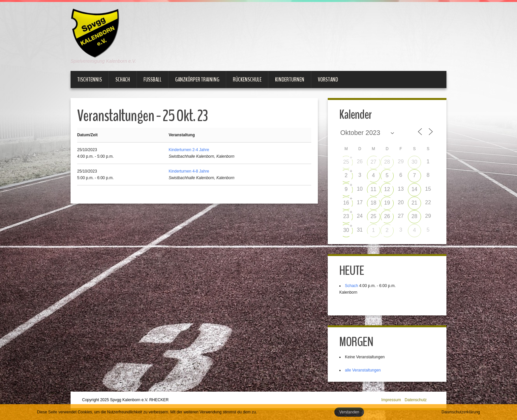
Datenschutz (416, 400)
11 (374, 189)
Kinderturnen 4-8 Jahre (189, 171)
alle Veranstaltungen (363, 370)
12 (387, 189)
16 (346, 203)
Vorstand (328, 80)
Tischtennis (90, 80)
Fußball (152, 80)
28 (387, 162)
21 (414, 203)
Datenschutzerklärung (461, 412)
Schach (123, 80)
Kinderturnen (290, 80)
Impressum (391, 400)
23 (346, 216)
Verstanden (349, 412)
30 (414, 162)
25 (346, 162)
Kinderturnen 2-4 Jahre (189, 150)
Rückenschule (247, 80)
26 (387, 216)
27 (374, 162)
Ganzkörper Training (197, 80)
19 (387, 203)
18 (374, 203)
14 (414, 189)
